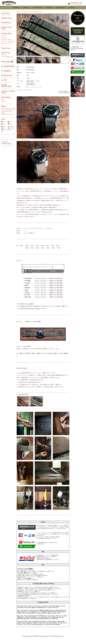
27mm (10, 114)
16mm (14, 108)
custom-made (37, 7)
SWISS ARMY (7, 62)
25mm (3, 114)
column (49, 7)
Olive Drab (12, 128)
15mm (10, 108)
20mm (14, 110)
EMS (40, 612)
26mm (7, 114)
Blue (4, 128)
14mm (7, 108)
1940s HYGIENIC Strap (7, 57)
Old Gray (11, 126)
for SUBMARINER (8, 66)
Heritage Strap (7, 33)
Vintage (3, 101)
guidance (16, 7)
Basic (3, 99)
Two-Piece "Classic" (7, 39)
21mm (3, 111)
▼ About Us (4, 142)
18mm (6, 110)
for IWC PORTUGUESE (6, 85)
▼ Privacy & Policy (6, 144)
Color (3, 119)
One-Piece (4, 36)
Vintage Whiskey (7, 130)
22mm (6, 111)
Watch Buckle (6, 97)
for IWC (4, 80)
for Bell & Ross (7, 75)
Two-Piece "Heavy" (6, 43)
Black (4, 122)
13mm (3, 108)
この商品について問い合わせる (24, 90)
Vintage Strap (6, 22)
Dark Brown (10, 124)
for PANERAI (6, 71)
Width (3, 106)
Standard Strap (7, 18)
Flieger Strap (6, 48)
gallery (26, 7)
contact (72, 7)
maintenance (60, 7)
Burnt (10, 122)
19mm (10, 110)
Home (18, 12)
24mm (3, 113)
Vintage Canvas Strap (27, 12)
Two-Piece (4, 37)
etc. (13, 114)
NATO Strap (6, 53)
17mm (3, 110)
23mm (10, 111)
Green (4, 126)
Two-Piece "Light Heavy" (8, 41)
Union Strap (6, 13)
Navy (4, 124)
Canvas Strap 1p (38, 12)
